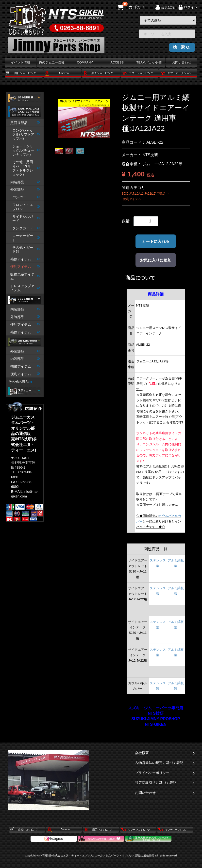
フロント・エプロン (26, 207)
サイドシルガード (26, 219)
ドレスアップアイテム (25, 288)
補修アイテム (25, 259)
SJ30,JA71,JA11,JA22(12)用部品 (143, 194)
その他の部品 (20, 382)
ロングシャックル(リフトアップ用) (26, 135)
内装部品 (25, 182)
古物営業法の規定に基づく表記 (165, 763)
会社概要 (165, 753)
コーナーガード (26, 238)
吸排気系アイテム (25, 276)
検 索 (181, 47)
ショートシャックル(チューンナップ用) (26, 150)
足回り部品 (25, 123)
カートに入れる (156, 241)
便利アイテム (25, 267)
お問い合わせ (165, 793)
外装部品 (25, 190)
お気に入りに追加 (156, 260)
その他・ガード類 (26, 250)
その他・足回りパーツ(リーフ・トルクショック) (26, 168)
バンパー (26, 197)
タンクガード (26, 228)
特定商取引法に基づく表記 (165, 783)
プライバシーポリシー (165, 773)
